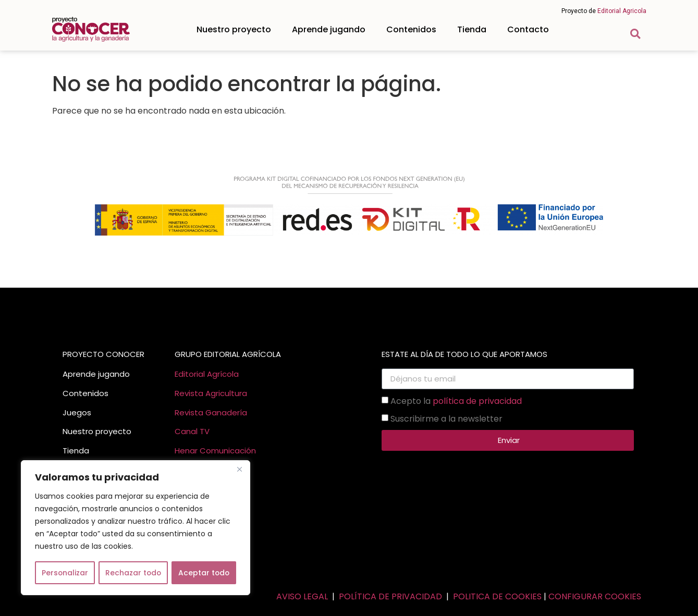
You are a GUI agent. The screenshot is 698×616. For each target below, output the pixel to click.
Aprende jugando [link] (329, 29)
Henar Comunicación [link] (215, 451)
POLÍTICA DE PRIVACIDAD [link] (390, 596)
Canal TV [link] (192, 431)
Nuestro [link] (78, 431)
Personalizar (65, 573)
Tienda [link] (472, 29)
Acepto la (456, 401)
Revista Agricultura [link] (211, 393)
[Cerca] (239, 470)
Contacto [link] (528, 29)
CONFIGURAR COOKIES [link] (595, 596)
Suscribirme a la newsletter (446, 418)
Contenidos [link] (411, 29)
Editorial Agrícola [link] (207, 374)
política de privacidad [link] (477, 401)
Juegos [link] (77, 412)
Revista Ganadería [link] (211, 412)
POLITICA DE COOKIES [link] (497, 596)
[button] (635, 34)
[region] (136, 528)
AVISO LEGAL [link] (302, 596)
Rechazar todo (133, 573)
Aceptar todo (204, 573)
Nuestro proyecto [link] (234, 29)
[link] (91, 29)
